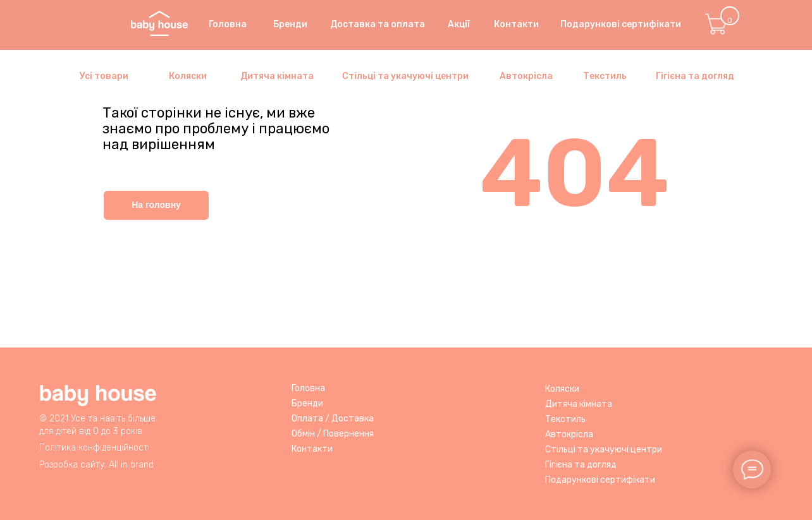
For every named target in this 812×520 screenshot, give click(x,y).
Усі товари (104, 76)
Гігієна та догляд (695, 76)
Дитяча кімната (277, 76)
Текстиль (605, 76)
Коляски (188, 76)
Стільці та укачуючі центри (405, 76)
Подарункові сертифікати (600, 480)
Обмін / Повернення (333, 434)
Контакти (312, 449)
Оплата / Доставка (333, 419)
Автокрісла (526, 76)
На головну (156, 205)
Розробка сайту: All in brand (96, 465)
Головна (308, 388)
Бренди (307, 403)
